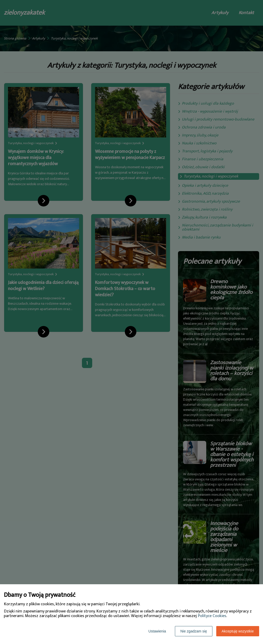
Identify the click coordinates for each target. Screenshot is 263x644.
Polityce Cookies (212, 616)
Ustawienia (157, 631)
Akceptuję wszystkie (238, 631)
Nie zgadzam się (194, 631)
